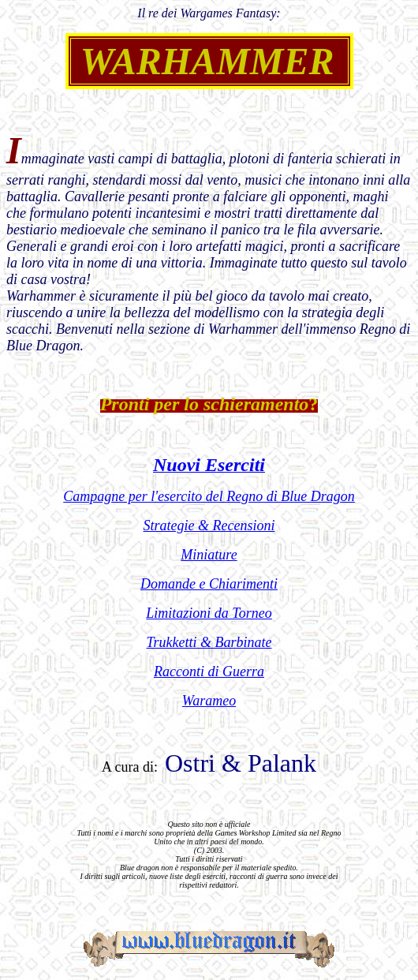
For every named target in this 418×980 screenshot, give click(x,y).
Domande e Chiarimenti (209, 584)
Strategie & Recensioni (209, 526)
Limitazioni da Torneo (209, 613)
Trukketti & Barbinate (209, 642)
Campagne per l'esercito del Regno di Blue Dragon (209, 496)
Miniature (209, 555)
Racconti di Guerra (209, 671)
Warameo (209, 701)
